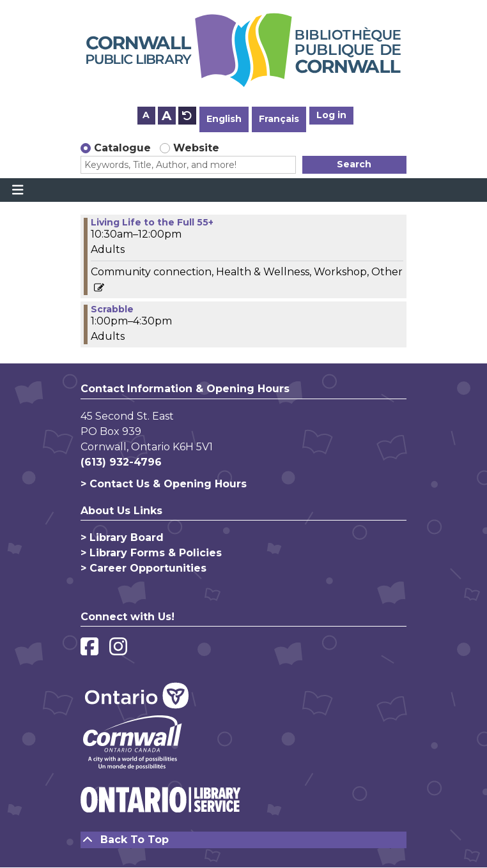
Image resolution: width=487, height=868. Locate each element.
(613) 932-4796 (121, 462)
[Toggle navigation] (18, 190)
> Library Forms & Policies (151, 553)
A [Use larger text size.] (166, 116)
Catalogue (122, 148)
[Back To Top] (243, 840)
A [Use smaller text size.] (146, 115)
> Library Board (122, 537)
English (224, 119)
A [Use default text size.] (187, 116)
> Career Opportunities (143, 568)
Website (196, 148)
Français (279, 119)
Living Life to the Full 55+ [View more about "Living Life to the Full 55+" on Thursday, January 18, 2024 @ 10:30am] (152, 222)
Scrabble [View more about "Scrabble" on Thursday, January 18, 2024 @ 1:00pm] (112, 309)
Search (354, 164)
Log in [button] (331, 115)
